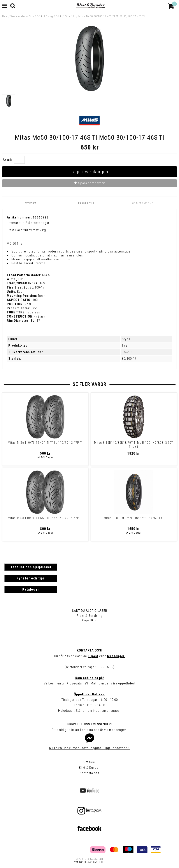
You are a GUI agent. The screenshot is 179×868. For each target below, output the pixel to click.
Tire (125, 345)
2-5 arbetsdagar (37, 223)
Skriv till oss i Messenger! (90, 724)
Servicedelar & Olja (22, 16)
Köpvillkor (90, 620)
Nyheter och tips (31, 578)
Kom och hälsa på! (90, 678)
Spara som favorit (89, 183)
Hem (5, 16)
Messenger (116, 656)
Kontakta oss (90, 773)
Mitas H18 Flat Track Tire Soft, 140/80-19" (134, 518)
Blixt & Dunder (89, 768)
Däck (59, 16)
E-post (93, 656)
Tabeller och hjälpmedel (31, 567)
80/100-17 (129, 359)
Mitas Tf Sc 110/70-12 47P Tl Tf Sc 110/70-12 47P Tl (45, 443)
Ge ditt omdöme (143, 203)
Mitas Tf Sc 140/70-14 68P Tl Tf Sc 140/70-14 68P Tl (45, 518)
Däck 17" (70, 16)
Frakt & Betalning (90, 616)
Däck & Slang (45, 16)
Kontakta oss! (90, 650)
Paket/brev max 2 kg (31, 230)
